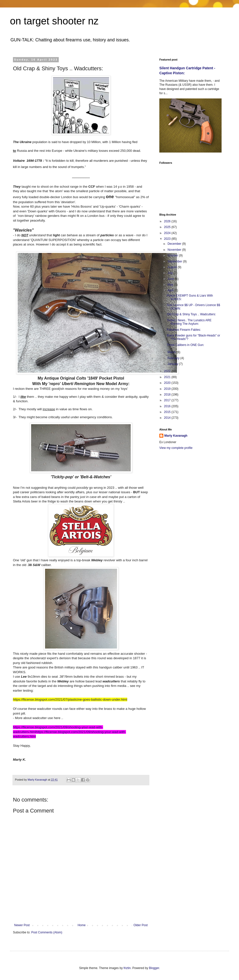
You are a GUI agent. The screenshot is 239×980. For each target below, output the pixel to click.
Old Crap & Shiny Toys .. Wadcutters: (191, 314)
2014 (168, 418)
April (171, 290)
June (171, 279)
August (173, 267)
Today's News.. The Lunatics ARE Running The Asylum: (189, 322)
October (173, 255)
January (173, 364)
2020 (168, 383)
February (174, 358)
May (171, 285)
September (175, 261)
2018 (168, 395)
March (172, 352)
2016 (168, 406)
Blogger (154, 968)
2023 (168, 239)
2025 (168, 227)
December (175, 244)
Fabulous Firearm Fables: (184, 330)
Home (82, 925)
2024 (168, 233)
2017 (168, 400)
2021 (168, 377)
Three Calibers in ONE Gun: (185, 345)
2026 (168, 221)
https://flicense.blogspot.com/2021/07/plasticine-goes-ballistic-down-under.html (70, 699)
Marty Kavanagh (176, 436)
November (175, 250)
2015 (168, 412)
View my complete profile (176, 448)
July (171, 273)
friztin (127, 968)
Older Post (141, 925)
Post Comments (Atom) (47, 932)
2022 (168, 371)
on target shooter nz (54, 21)
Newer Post (22, 925)
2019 (168, 389)
